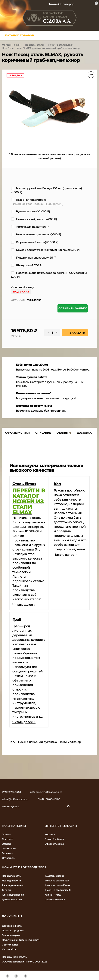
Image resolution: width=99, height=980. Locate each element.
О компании (9, 849)
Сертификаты (10, 945)
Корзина (50, 834)
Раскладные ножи (13, 885)
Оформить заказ (54, 844)
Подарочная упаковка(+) (34, 258)
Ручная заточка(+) (31, 211)
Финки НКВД (53, 895)
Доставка (7, 839)
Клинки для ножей (13, 895)
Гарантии (7, 853)
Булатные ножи (54, 876)
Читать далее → (24, 605)
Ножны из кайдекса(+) (34, 219)
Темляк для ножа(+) (30, 227)
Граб (17, 619)
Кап (57, 484)
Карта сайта (9, 949)
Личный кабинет (54, 839)
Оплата (6, 834)
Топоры (6, 890)
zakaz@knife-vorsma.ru (15, 799)
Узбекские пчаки (55, 899)
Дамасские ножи (12, 899)
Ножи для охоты (11, 876)
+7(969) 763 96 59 (11, 792)
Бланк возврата (11, 935)
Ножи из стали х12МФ (58, 890)
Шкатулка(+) (27, 265)
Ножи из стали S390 (57, 881)
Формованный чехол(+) (35, 242)
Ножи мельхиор (70, 742)
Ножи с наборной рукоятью (37, 742)
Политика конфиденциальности (21, 940)
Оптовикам (8, 858)
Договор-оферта (12, 926)
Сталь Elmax (24, 484)
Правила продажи (13, 931)
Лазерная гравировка (29, 200)
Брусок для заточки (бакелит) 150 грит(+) (45, 250)
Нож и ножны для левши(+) (36, 234)
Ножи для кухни (11, 881)
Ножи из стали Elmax (61, 45)
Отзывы (6, 844)
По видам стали (34, 45)
